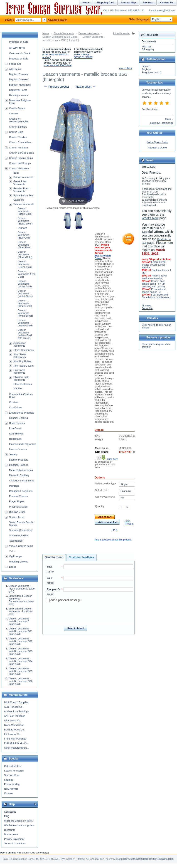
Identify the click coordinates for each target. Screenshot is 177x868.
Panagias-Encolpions (21, 491)
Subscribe (147, 308)
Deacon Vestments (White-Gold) (25, 303)
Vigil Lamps (16, 556)
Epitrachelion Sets (23, 195)
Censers (14, 113)
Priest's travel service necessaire (154, 277)
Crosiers (14, 402)
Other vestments (23, 384)
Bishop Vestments (23, 177)
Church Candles (18, 137)
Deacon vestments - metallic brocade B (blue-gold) (20, 621)
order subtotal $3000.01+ (58, 65)
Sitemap (9, 780)
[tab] (54, 557)
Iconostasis (15, 439)
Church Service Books (21, 153)
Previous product (56, 87)
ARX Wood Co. (12, 720)
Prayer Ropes (17, 501)
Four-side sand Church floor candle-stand (156, 296)
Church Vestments (64, 33)
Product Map (128, 2)
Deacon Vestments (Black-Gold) (25, 211)
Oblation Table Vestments (21, 378)
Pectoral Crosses (19, 496)
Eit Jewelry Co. (12, 734)
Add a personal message (64, 600)
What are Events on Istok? (19, 821)
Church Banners (18, 127)
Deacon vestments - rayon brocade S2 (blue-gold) (22, 589)
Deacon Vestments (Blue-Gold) (60, 37)
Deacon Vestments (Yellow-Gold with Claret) (25, 334)
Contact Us (167, 2)
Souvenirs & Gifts (19, 535)
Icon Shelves (16, 434)
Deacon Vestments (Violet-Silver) (25, 293)
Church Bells (16, 132)
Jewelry (13, 454)
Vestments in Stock (20, 53)
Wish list (146, 47)
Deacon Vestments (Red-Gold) (27, 274)
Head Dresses (17, 423)
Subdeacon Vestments (20, 344)
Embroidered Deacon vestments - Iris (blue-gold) (21, 611)
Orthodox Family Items (22, 481)
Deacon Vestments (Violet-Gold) (25, 284)
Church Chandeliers (20, 142)
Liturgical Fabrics (18, 465)
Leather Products (19, 460)
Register (146, 69)
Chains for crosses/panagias (19, 120)
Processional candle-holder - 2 (154, 291)
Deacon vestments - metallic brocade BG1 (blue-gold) (21, 631)
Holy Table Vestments (19, 371)
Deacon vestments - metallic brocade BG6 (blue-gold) (21, 681)
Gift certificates (12, 766)
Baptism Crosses (18, 74)
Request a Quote (157, 148)
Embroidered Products (21, 413)
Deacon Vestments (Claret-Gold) (25, 254)
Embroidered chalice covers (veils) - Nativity (154, 265)
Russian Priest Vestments (21, 190)
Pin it (114, 530)
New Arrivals (11, 789)
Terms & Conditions (15, 843)
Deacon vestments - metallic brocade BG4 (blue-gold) (21, 661)
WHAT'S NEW (17, 48)
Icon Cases (15, 428)
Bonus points (11, 834)
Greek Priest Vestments (20, 183)
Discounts (10, 830)
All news (146, 306)
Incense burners (18, 449)
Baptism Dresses (18, 79)
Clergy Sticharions (23, 350)
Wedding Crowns (19, 562)
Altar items (15, 69)
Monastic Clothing (19, 475)
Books (13, 567)
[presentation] (90, 613)
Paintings (14, 486)
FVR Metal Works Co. (16, 743)
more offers (126, 68)
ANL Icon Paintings (15, 716)
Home (46, 33)
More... (169, 119)
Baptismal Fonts (18, 90)
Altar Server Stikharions (20, 356)
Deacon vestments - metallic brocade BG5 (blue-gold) (21, 671)
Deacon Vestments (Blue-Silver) (25, 245)
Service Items (17, 517)
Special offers (12, 775)
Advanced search (58, 20)
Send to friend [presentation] (54, 557)
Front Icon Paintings (15, 739)
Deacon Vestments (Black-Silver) (25, 221)
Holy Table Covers (23, 366)
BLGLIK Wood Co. (14, 730)
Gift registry (148, 49)
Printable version (122, 33)
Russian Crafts (17, 512)
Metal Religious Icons (21, 470)
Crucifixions (16, 407)
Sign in (145, 66)
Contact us (10, 812)
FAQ (7, 816)
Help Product (129, 522)
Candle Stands (17, 108)
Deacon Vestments (89, 33)
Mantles (18, 388)
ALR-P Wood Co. (14, 707)
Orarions (22, 228)
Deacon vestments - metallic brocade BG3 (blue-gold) (21, 651)
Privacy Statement (14, 839)
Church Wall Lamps (20, 163)
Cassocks (19, 200)
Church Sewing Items (21, 158)
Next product (86, 87)
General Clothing (18, 418)
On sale (8, 793)
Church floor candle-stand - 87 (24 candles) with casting (153, 284)
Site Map (148, 2)
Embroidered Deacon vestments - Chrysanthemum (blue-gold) (21, 600)
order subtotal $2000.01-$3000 (83, 56)
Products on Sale (19, 42)
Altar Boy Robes (22, 361)
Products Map (12, 784)
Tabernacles (16, 541)
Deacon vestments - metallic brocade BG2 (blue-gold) (21, 641)
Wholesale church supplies (19, 825)
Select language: (151, 19)
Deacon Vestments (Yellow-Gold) (25, 323)
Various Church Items (21, 546)
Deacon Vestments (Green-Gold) (25, 264)
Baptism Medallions (20, 85)
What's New (150, 218)
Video (12, 551)
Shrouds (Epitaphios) (21, 530)
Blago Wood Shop (14, 725)
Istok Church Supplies (16, 702)
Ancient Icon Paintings (16, 711)
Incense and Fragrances (23, 444)
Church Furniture (18, 148)
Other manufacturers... (17, 748)
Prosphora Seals (18, 507)
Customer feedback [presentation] (81, 557)
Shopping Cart (105, 2)
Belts (16, 173)
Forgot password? (152, 72)
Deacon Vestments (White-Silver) (25, 313)
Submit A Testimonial (161, 123)
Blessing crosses (18, 95)
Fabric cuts (15, 64)
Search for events (14, 771)
